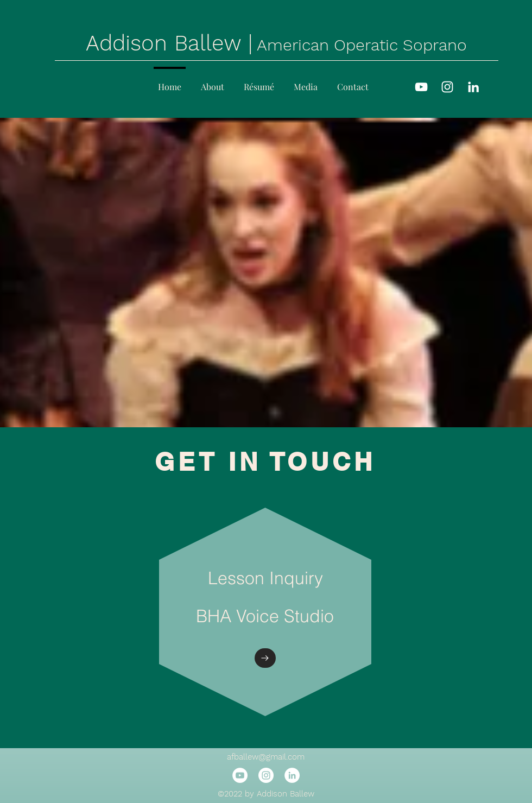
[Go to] (265, 658)
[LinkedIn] (473, 87)
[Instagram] (447, 87)
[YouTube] (421, 87)
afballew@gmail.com (266, 757)
